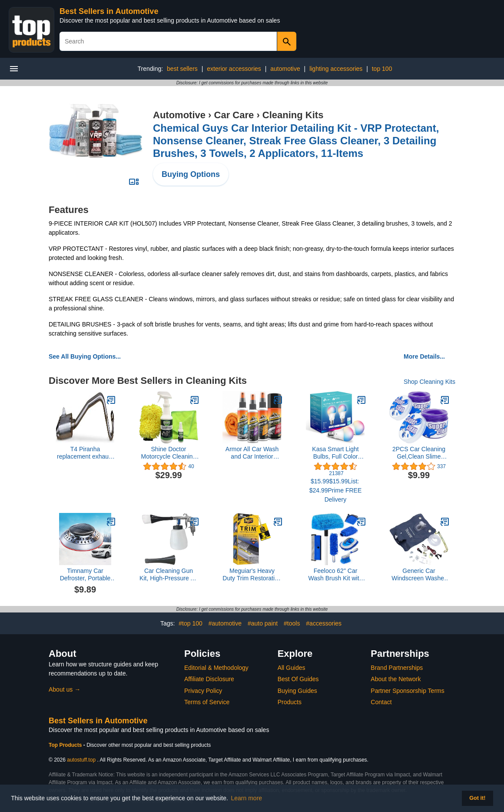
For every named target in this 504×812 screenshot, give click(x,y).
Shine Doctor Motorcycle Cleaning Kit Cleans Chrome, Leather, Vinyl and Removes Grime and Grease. (169, 453)
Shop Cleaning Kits (429, 382)
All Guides (292, 668)
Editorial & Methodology (216, 668)
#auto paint (263, 623)
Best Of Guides (298, 679)
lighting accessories (336, 69)
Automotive (179, 115)
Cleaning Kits (293, 115)
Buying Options (191, 174)
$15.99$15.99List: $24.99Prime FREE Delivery (336, 490)
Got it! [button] (477, 798)
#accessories (324, 623)
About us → (65, 689)
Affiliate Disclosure (209, 679)
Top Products (66, 745)
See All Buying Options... (85, 356)
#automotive (225, 623)
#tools (292, 623)
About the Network (396, 679)
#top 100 (191, 623)
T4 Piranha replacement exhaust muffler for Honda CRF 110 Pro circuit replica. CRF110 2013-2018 (85, 453)
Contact (381, 702)
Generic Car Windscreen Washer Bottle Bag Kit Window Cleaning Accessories (419, 575)
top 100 (382, 69)
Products (290, 702)
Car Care (234, 115)
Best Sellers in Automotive (109, 11)
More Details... (424, 356)
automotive (285, 69)
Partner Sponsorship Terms (407, 691)
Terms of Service (207, 702)
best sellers (182, 69)
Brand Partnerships (397, 668)
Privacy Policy (203, 691)
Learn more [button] (247, 798)
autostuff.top (81, 760)
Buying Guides (297, 691)
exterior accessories (234, 69)
